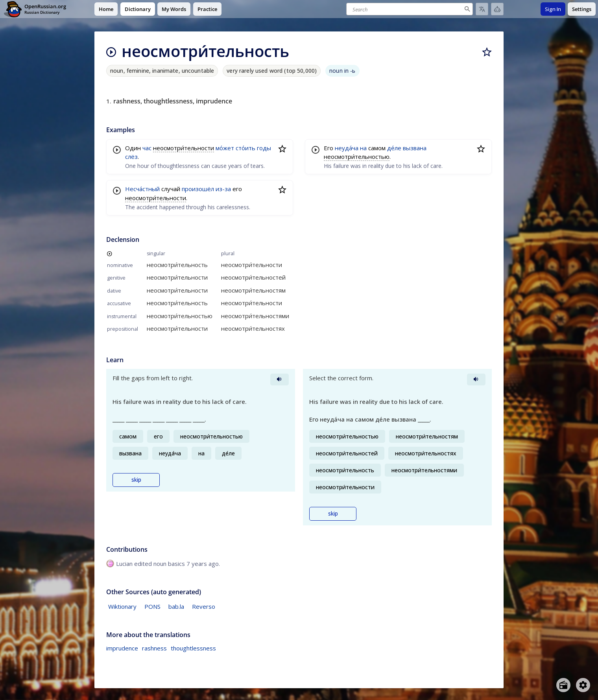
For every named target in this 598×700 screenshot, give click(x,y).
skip (136, 480)
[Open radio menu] (563, 685)
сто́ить (245, 148)
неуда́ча (347, 148)
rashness (154, 648)
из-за (223, 189)
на (363, 148)
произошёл (198, 189)
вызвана (415, 148)
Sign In (553, 9)
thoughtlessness (193, 648)
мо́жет (225, 148)
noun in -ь (342, 71)
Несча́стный (142, 189)
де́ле (394, 148)
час (147, 148)
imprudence (122, 648)
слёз (131, 157)
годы (264, 148)
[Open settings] (583, 685)
